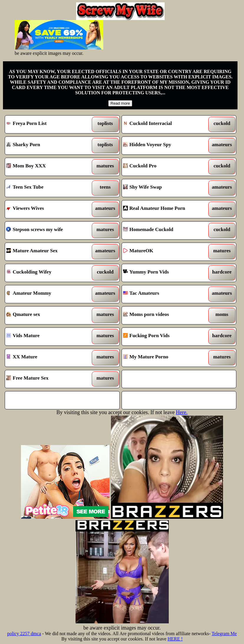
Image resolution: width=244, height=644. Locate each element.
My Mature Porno (164, 358)
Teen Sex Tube (47, 188)
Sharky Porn (47, 146)
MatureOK (164, 252)
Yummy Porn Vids (164, 273)
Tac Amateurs (164, 294)
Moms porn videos (164, 315)
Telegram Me (224, 634)
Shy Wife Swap (164, 188)
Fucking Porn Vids (164, 337)
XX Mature (47, 358)
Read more (120, 103)
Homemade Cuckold (164, 230)
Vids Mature (47, 337)
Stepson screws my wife (47, 230)
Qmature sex (47, 315)
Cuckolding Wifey (47, 273)
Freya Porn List (47, 124)
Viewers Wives (47, 209)
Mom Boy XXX (47, 167)
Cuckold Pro (164, 167)
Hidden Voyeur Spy (164, 146)
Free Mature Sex (47, 379)
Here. (182, 412)
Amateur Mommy (47, 294)
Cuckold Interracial (164, 124)
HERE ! (175, 639)
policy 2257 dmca (24, 634)
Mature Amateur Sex (47, 252)
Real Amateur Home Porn (164, 209)
